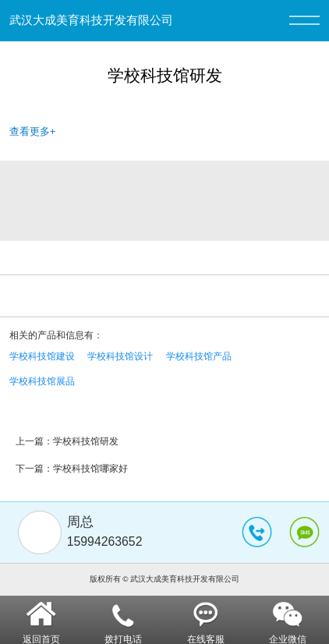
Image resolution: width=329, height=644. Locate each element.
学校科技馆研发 (86, 441)
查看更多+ (33, 131)
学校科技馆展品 (42, 381)
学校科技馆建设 (42, 356)
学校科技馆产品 (199, 356)
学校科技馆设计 (120, 356)
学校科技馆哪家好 (90, 469)
